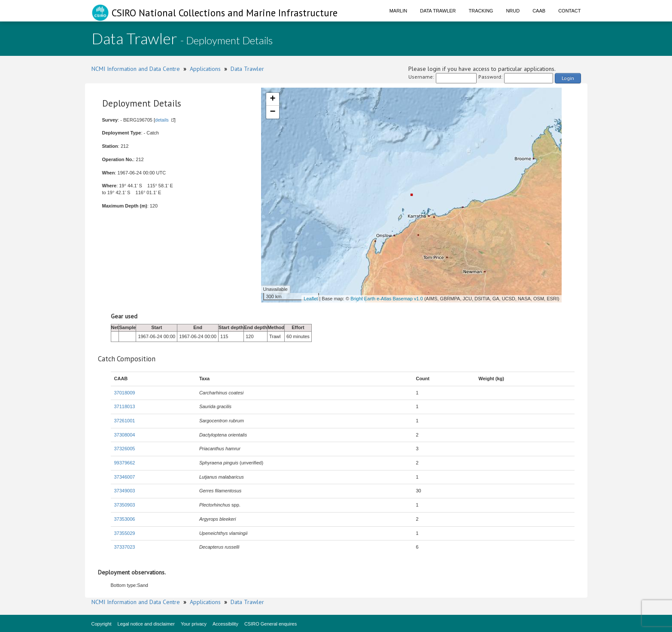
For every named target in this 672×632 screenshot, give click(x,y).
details (162, 120)
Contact (569, 11)
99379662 (125, 463)
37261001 (125, 421)
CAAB (539, 11)
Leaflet (311, 299)
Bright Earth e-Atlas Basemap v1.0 (387, 299)
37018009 (125, 393)
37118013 (125, 406)
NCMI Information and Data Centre (136, 69)
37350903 (125, 505)
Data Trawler (438, 11)
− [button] (272, 112)
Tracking (481, 11)
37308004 (125, 435)
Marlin (398, 11)
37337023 (125, 547)
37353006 (125, 519)
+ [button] (272, 99)
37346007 (125, 477)
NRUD (513, 11)
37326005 (125, 449)
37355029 (125, 533)
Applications (205, 69)
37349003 (125, 491)
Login (568, 78)
